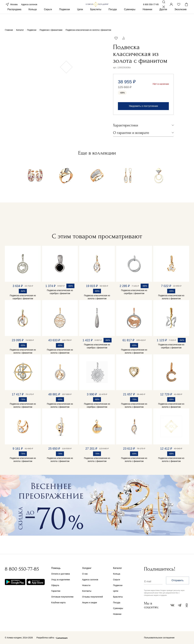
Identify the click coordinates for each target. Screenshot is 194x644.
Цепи (80, 20)
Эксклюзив (181, 20)
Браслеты (96, 20)
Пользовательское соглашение (159, 638)
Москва (11, 9)
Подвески (64, 20)
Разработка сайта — (46, 638)
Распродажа (14, 20)
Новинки (147, 20)
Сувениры (130, 20)
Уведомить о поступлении (143, 106)
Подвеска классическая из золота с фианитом (97, 297)
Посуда (113, 20)
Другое (163, 20)
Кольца (33, 20)
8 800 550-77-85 (151, 9)
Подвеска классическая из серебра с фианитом (23, 297)
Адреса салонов (29, 9)
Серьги (48, 20)
